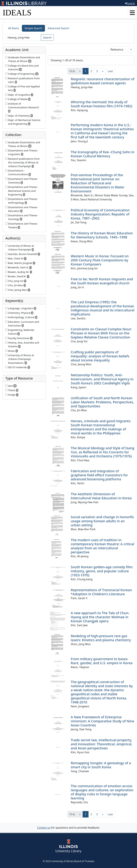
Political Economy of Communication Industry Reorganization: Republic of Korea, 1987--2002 (100, 214)
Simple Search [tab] (33, 28)
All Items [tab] (14, 28)
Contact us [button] (44, 828)
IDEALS (17, 13)
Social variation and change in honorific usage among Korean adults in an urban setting (102, 521)
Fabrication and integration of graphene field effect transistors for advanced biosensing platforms (99, 475)
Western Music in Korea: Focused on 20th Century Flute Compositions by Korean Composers (100, 260)
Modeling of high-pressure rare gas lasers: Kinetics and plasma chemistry (101, 638)
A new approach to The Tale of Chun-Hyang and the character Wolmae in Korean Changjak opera (100, 617)
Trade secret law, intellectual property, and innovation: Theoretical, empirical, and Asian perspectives (101, 744)
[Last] (110, 71)
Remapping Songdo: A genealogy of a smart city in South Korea (101, 765)
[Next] (103, 71)
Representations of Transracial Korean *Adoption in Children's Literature (101, 592)
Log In (130, 3)
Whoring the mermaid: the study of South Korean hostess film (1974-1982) (101, 104)
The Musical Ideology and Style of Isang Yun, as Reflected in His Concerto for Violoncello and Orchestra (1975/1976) (102, 452)
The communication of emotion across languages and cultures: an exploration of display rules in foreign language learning (102, 792)
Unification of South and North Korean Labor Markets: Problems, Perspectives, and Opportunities (102, 402)
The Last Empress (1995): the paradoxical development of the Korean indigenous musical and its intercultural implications (102, 308)
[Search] (23, 38)
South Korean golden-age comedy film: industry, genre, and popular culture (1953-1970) (102, 571)
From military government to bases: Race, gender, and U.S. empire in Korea (102, 661)
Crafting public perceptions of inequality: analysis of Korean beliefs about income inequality (100, 356)
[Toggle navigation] (132, 13)
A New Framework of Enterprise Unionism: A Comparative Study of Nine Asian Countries (102, 721)
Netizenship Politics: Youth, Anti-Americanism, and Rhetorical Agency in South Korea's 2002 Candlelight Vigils (102, 379)
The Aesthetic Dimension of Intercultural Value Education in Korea (101, 496)
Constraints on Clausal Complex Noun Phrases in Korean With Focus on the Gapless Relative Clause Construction (101, 333)
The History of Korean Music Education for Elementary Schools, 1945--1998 (102, 235)
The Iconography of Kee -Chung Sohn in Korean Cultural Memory (102, 154)
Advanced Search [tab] (58, 28)
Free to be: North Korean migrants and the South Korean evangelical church (102, 281)
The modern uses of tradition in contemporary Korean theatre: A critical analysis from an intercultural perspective (102, 546)
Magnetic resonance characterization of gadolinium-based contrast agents (102, 81)
